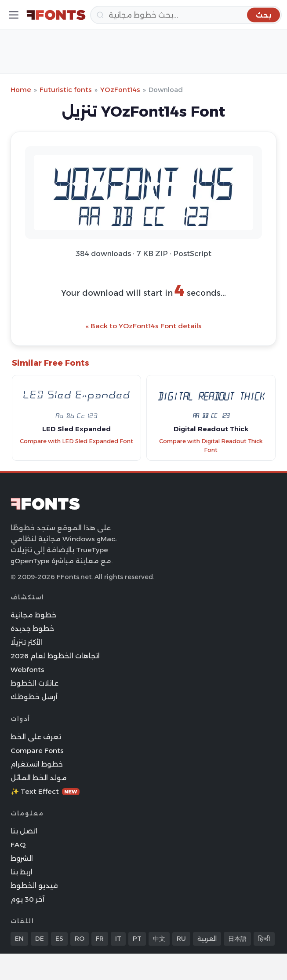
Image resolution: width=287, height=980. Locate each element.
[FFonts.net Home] (56, 15)
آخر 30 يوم (27, 899)
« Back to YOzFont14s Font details (144, 326)
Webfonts (27, 670)
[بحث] (186, 15)
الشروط (22, 858)
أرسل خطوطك (34, 697)
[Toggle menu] (14, 15)
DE (40, 939)
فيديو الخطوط (34, 886)
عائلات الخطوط (35, 683)
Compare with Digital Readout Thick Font (211, 446)
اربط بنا (22, 872)
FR (100, 939)
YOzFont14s (120, 90)
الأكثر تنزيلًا (26, 642)
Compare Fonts (37, 751)
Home (21, 90)
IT (118, 939)
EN (19, 939)
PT (137, 939)
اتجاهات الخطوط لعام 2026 (55, 656)
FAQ (18, 845)
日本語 (237, 939)
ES (59, 939)
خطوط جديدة (32, 629)
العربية (207, 939)
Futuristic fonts (66, 90)
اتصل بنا (24, 831)
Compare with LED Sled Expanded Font (76, 441)
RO (80, 939)
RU (181, 939)
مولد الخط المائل (39, 778)
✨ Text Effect (45, 791)
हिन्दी (264, 939)
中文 (159, 939)
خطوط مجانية (33, 615)
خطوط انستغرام (37, 764)
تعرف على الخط (36, 737)
